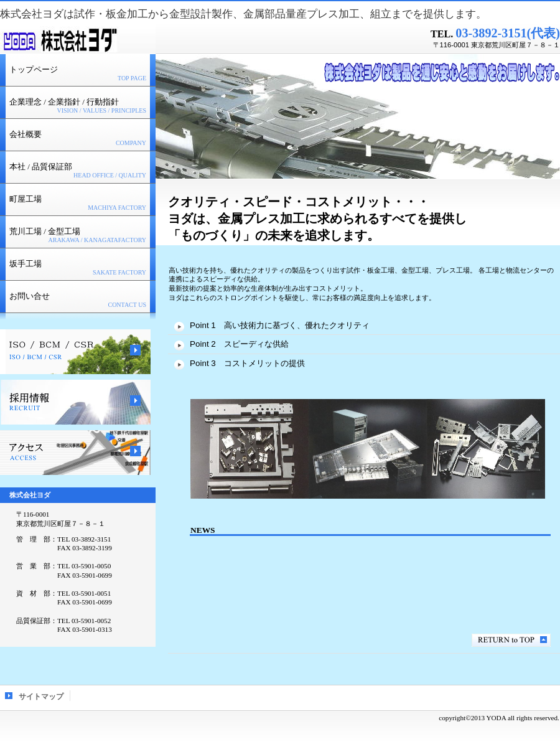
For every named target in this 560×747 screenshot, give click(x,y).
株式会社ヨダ (78, 40)
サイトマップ (41, 697)
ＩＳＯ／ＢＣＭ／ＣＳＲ (75, 352)
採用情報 (75, 402)
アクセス (75, 453)
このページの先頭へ (511, 640)
